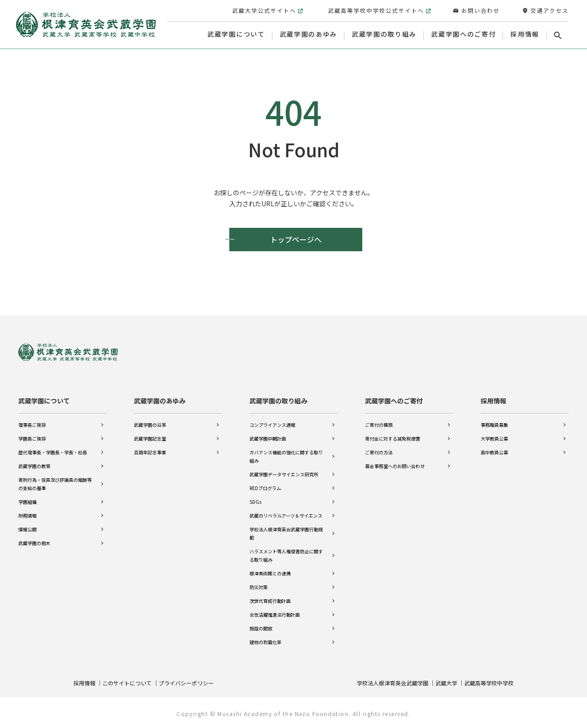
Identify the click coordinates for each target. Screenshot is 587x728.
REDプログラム (265, 488)
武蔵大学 (446, 682)
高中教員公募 (494, 452)
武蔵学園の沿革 (150, 424)
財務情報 (28, 515)
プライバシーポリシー (186, 682)
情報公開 (28, 529)
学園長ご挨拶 (32, 438)
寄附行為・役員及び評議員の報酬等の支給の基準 (55, 483)
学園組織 (28, 501)
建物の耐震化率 (266, 642)
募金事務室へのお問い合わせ (395, 466)
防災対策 (259, 587)
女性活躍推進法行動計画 (275, 614)
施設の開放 (261, 628)
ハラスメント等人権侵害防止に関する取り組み (286, 555)
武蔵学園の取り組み (278, 400)
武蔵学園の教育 (34, 466)
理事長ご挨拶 (32, 424)
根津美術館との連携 (270, 573)
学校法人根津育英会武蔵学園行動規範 (286, 533)
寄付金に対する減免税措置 (393, 438)
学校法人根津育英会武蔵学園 (393, 682)
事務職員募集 (494, 424)
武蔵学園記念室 (150, 438)
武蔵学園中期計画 (268, 438)
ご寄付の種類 (379, 424)
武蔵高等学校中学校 (489, 682)
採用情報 (493, 400)
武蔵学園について (44, 400)
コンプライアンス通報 (272, 424)
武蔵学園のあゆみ (160, 400)
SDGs (255, 501)
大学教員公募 (494, 438)
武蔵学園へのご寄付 (394, 400)
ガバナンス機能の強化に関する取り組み (286, 456)
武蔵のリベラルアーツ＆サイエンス (286, 515)
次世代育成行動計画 (270, 600)
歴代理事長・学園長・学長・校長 (53, 452)
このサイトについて (127, 682)
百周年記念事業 (150, 452)
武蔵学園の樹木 (34, 543)
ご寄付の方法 (379, 452)
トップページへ (296, 239)
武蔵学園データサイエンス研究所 (284, 474)
